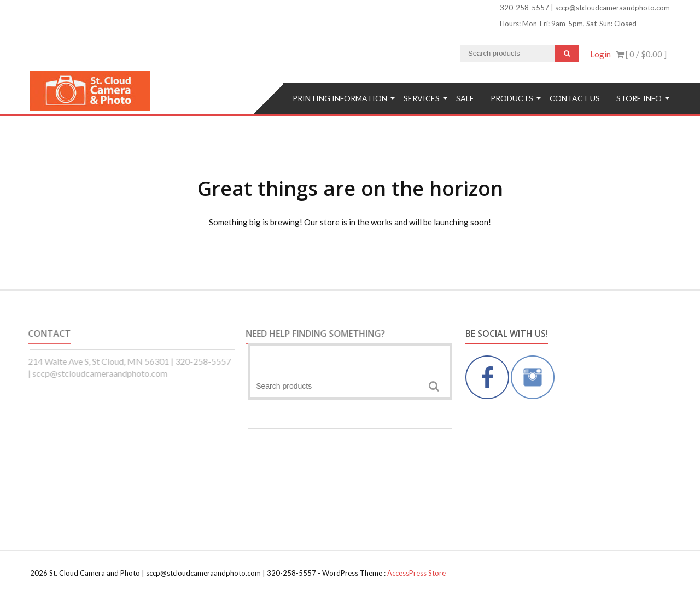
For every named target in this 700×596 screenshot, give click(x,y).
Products (512, 98)
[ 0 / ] (641, 54)
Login (600, 54)
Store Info (639, 98)
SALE (465, 98)
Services (422, 98)
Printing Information (340, 98)
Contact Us (575, 98)
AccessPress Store (416, 573)
